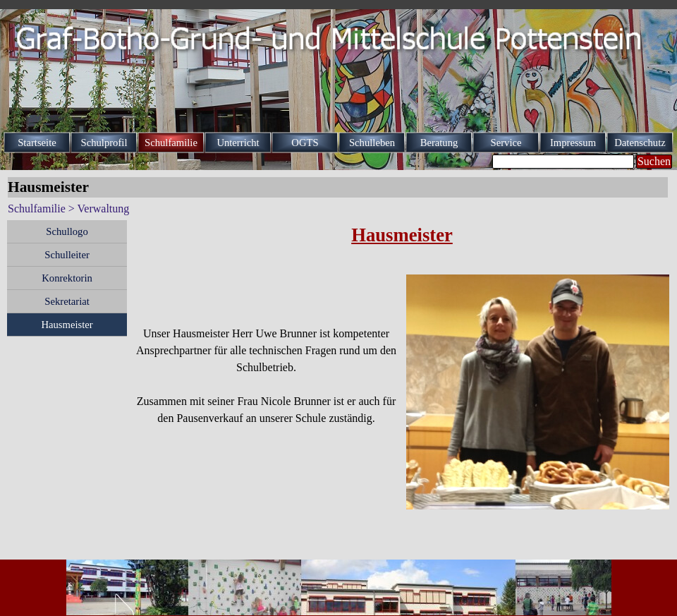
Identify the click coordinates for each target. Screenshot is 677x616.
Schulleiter (67, 255)
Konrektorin (67, 278)
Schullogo (67, 231)
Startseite (37, 143)
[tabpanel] (402, 243)
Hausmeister (67, 325)
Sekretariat (67, 301)
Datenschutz (640, 143)
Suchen (654, 161)
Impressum (573, 143)
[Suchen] (563, 162)
